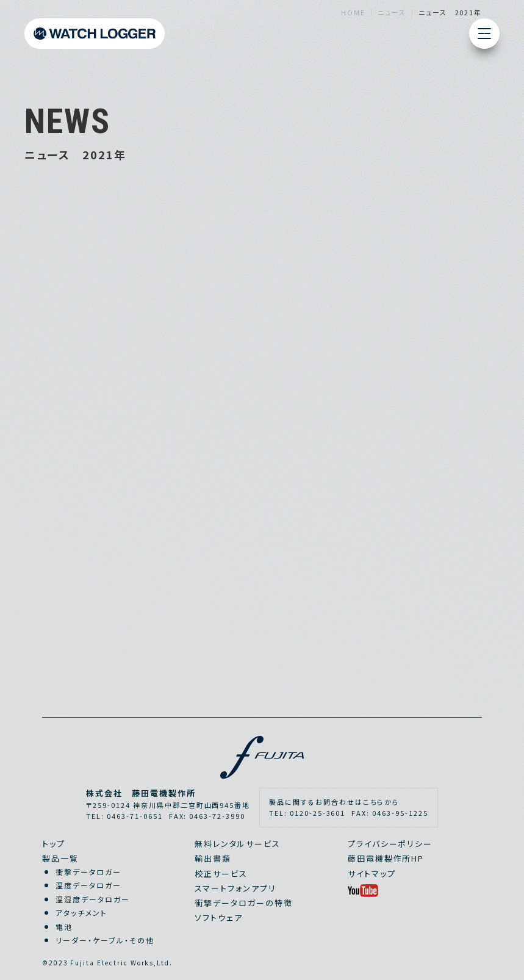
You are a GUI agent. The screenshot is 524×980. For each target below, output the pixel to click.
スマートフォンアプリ (235, 888)
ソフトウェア (219, 917)
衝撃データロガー (88, 872)
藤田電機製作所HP (386, 858)
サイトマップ (372, 874)
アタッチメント (81, 913)
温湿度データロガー (93, 899)
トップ (54, 844)
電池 (64, 927)
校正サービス (221, 874)
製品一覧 (60, 858)
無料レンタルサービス (238, 844)
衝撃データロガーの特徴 (243, 903)
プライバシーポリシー (390, 844)
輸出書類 (213, 858)
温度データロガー (88, 885)
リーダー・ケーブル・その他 (105, 940)
